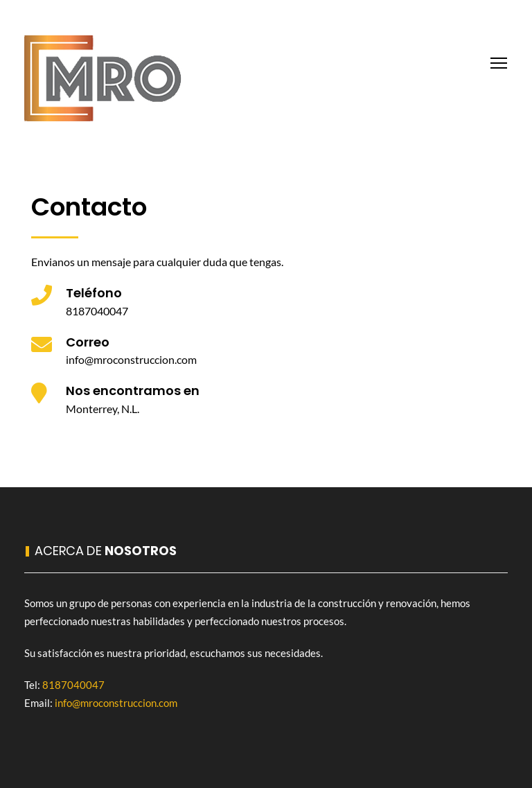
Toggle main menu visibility (500, 61)
